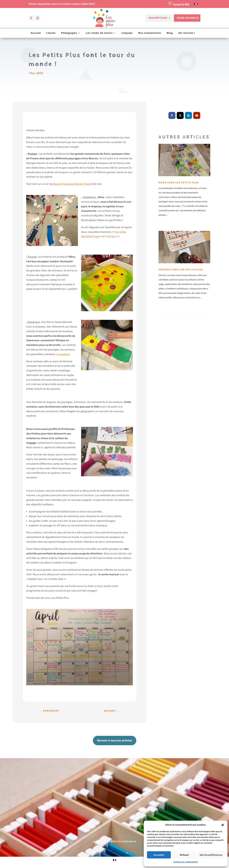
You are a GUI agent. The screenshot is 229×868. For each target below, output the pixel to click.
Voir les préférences (211, 855)
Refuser (184, 855)
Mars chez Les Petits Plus (179, 183)
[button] (223, 825)
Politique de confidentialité (186, 862)
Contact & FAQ (181, 4)
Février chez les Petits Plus (181, 270)
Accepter (159, 855)
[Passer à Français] (196, 4)
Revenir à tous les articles (115, 740)
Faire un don (186, 18)
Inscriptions (158, 18)
